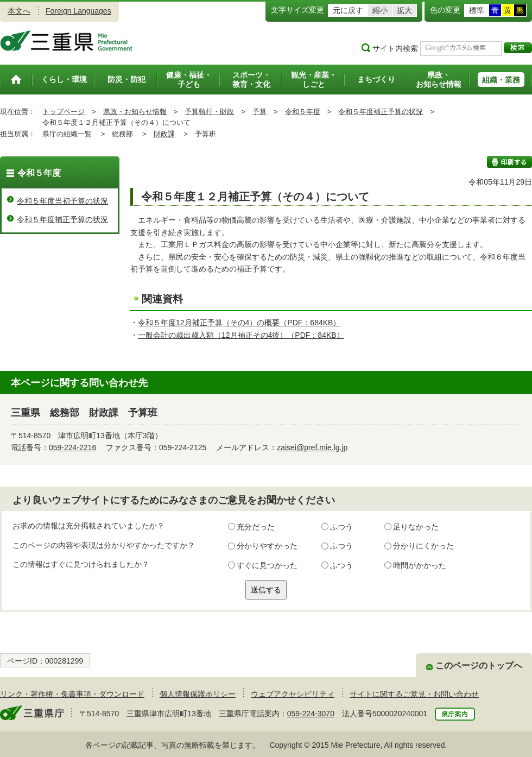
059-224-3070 (311, 714)
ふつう (341, 527)
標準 (477, 10)
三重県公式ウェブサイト (66, 41)
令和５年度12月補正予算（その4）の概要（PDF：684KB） (239, 323)
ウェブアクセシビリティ (293, 694)
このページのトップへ (479, 665)
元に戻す (348, 10)
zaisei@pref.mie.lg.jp (312, 447)
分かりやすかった (267, 546)
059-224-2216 (72, 447)
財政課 (164, 134)
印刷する (509, 162)
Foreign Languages (78, 11)
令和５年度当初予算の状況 (62, 201)
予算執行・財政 (209, 112)
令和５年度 (303, 112)
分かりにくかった (423, 546)
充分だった (256, 527)
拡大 (404, 10)
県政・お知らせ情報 (135, 112)
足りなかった (416, 527)
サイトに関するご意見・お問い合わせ (414, 694)
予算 (259, 112)
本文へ (19, 11)
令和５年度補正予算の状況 (381, 112)
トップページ (64, 112)
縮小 (380, 10)
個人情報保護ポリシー (198, 694)
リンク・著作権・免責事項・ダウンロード (72, 694)
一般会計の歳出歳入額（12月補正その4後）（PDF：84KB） (241, 335)
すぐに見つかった (267, 565)
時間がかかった (420, 565)
